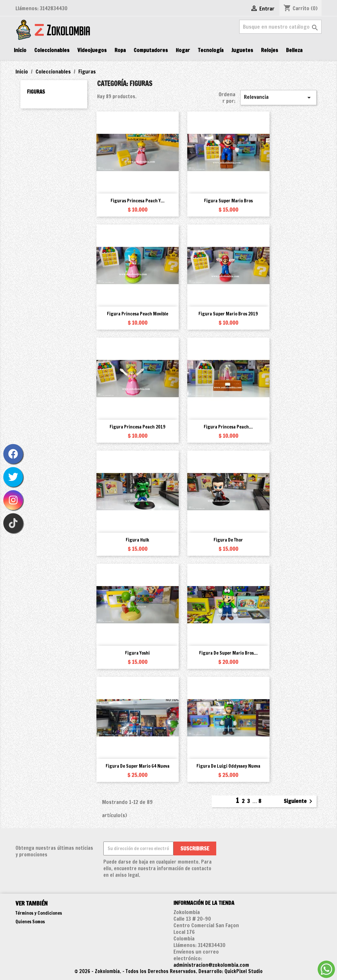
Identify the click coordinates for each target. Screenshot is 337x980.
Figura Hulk (137, 540)
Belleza (294, 50)
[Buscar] (280, 27)
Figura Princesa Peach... (228, 427)
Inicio (20, 50)
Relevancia (278, 97)
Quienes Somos (30, 922)
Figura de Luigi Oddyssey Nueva (228, 766)
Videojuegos (92, 50)
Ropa (120, 50)
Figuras (36, 92)
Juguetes (242, 50)
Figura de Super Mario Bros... (228, 653)
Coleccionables (52, 50)
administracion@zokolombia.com (211, 965)
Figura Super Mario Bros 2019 (228, 314)
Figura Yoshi (137, 653)
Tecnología (211, 50)
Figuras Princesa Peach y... (138, 201)
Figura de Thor (228, 540)
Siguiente (299, 801)
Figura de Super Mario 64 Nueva (138, 766)
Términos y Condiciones (39, 913)
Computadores (151, 50)
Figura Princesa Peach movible (138, 314)
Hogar (183, 50)
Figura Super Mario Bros (228, 201)
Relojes (270, 50)
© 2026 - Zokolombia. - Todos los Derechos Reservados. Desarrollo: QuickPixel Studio (168, 971)
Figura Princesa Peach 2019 (138, 427)
